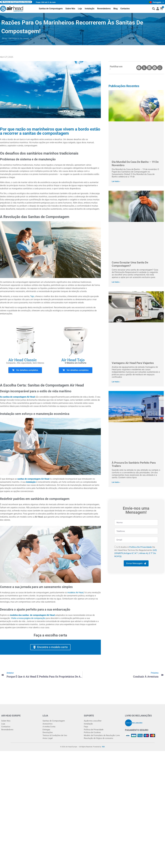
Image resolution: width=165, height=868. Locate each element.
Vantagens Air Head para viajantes (133, 363)
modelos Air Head (75, 593)
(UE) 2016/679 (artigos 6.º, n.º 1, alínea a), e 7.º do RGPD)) (136, 553)
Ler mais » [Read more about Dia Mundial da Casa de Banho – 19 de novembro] (116, 181)
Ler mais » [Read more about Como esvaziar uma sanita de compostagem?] (116, 282)
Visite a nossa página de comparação (28, 618)
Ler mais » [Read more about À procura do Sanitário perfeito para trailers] (116, 482)
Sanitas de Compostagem (51, 9)
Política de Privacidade (141, 547)
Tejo (32, 296)
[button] (154, 9)
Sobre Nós (70, 9)
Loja (80, 9)
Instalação (90, 9)
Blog (115, 9)
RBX (103, 747)
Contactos (125, 9)
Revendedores (104, 9)
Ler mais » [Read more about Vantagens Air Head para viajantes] (116, 382)
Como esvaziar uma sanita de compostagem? (130, 264)
